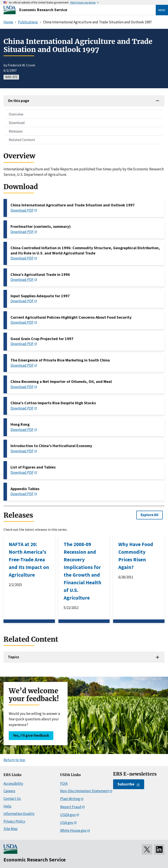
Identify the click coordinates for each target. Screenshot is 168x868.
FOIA (64, 783)
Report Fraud (71, 807)
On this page (18, 101)
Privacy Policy (14, 821)
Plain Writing (70, 799)
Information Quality (19, 814)
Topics (13, 657)
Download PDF (22, 210)
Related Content (22, 140)
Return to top (14, 760)
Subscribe (126, 784)
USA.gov (67, 823)
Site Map (10, 829)
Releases (16, 131)
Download (17, 123)
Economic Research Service (43, 10)
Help (7, 806)
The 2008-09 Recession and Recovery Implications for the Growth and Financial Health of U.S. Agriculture (82, 571)
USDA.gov (68, 815)
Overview (16, 114)
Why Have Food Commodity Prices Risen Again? (136, 556)
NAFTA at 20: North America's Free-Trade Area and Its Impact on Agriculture (29, 559)
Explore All (150, 515)
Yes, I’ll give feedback (31, 735)
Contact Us (12, 799)
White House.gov (73, 830)
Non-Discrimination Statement (85, 791)
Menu (162, 10)
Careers (9, 791)
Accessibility (13, 783)
